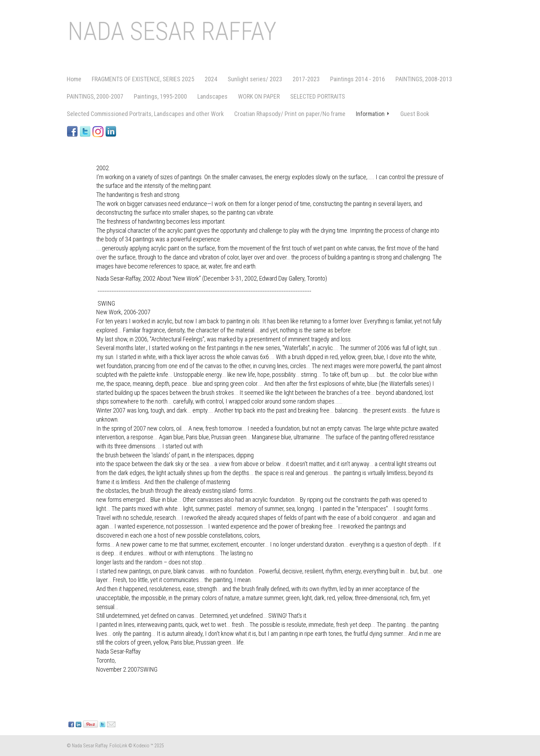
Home (74, 79)
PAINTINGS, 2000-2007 (95, 96)
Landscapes (212, 96)
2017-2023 (306, 79)
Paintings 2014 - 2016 (358, 79)
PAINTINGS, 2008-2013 (424, 79)
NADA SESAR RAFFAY (172, 31)
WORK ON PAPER (259, 96)
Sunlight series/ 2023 (255, 79)
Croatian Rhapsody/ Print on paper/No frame (290, 114)
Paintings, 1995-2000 (160, 96)
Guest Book (415, 114)
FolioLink (118, 746)
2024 (211, 79)
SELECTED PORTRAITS (318, 96)
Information (373, 114)
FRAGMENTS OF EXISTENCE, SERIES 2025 (143, 79)
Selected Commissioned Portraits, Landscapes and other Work (145, 114)
